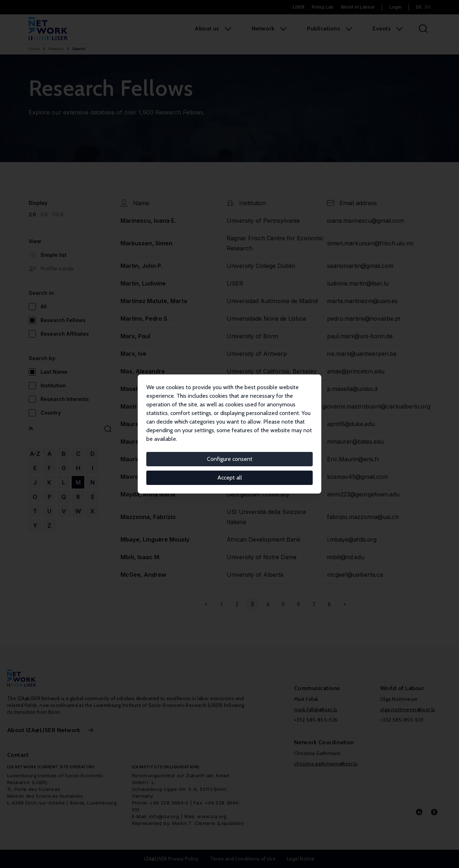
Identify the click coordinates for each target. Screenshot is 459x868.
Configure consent (230, 459)
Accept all (230, 478)
